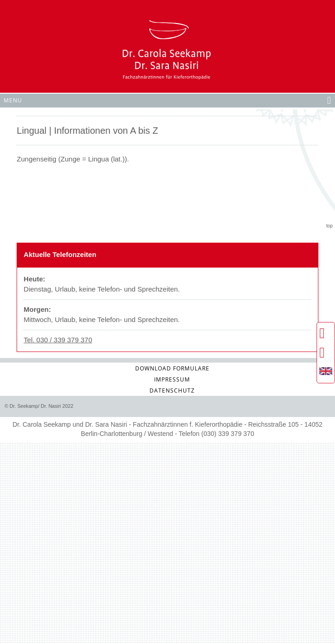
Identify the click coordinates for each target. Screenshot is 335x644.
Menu (167, 100)
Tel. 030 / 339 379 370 (58, 340)
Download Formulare (172, 368)
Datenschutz (172, 391)
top (329, 226)
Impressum (172, 379)
